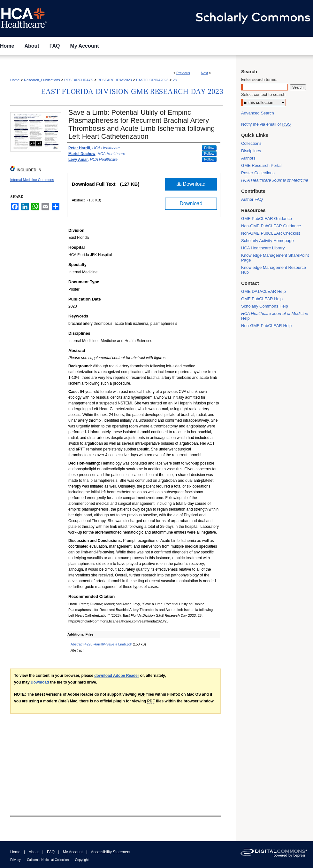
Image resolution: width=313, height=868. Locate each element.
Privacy (15, 860)
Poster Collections (258, 173)
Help (275, 316)
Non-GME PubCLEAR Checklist (271, 233)
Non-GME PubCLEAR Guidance (271, 226)
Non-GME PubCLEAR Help (266, 326)
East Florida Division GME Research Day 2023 (132, 92)
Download (191, 184)
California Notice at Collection (48, 860)
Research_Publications (42, 80)
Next (205, 73)
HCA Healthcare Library (263, 248)
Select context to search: (264, 94)
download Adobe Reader (117, 676)
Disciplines (251, 151)
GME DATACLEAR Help (263, 291)
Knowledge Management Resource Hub (274, 270)
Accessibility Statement (111, 852)
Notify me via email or (266, 124)
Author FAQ (252, 199)
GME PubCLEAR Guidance (267, 219)
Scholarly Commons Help (265, 306)
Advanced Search (258, 113)
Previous (183, 73)
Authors (248, 158)
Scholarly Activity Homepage (267, 241)
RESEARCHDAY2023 (115, 80)
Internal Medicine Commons (32, 180)
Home (15, 80)
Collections (251, 143)
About (34, 852)
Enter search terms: (259, 79)
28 (175, 80)
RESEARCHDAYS (79, 80)
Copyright (82, 860)
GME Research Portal (261, 165)
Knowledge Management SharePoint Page (275, 258)
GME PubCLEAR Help (262, 299)
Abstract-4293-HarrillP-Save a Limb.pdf (101, 644)
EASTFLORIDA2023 (152, 80)
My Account (73, 852)
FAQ (51, 852)
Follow (209, 148)
